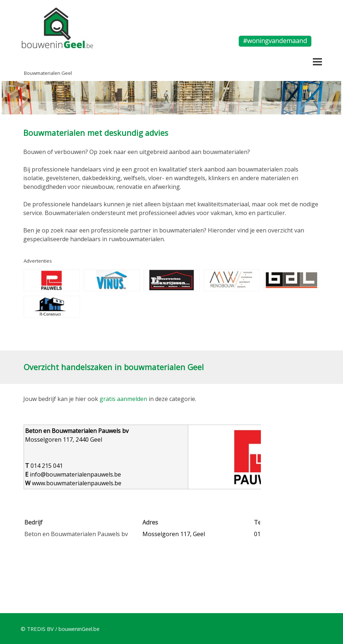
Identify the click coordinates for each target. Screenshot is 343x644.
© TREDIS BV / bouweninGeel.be (60, 629)
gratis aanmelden (123, 399)
